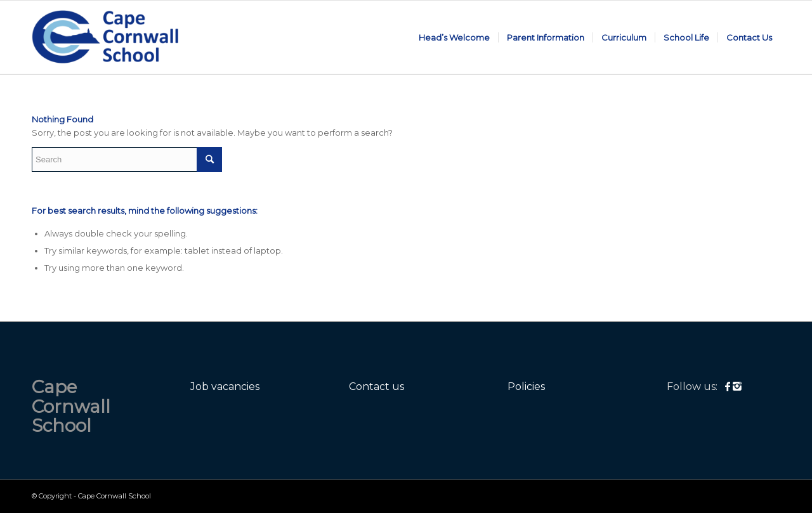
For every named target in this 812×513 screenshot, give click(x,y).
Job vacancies (225, 386)
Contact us (377, 386)
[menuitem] (454, 37)
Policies (526, 386)
